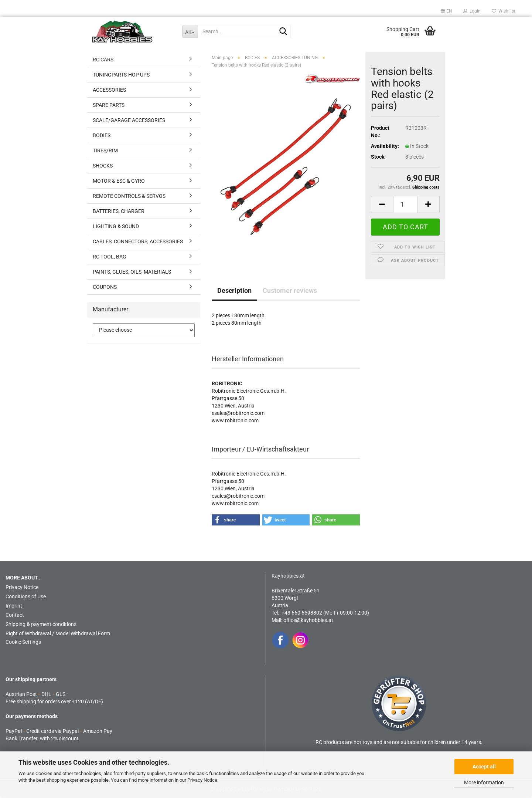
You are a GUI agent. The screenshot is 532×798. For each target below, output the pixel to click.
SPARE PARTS (109, 105)
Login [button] (472, 11)
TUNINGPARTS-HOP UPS (121, 75)
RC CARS (103, 60)
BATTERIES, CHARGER (119, 211)
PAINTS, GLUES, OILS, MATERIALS (132, 272)
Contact (15, 615)
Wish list (504, 11)
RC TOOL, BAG (110, 257)
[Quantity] (405, 204)
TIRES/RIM (105, 151)
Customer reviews (290, 290)
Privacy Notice (202, 780)
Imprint (14, 606)
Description (234, 290)
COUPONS (105, 287)
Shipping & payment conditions (41, 624)
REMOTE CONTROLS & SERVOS (129, 196)
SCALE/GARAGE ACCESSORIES (129, 120)
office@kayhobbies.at (308, 620)
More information (484, 782)
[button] (446, 11)
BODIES (102, 135)
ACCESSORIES (109, 90)
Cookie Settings (23, 642)
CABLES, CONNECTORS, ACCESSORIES (138, 241)
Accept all (484, 767)
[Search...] (190, 31)
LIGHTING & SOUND (116, 226)
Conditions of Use (26, 596)
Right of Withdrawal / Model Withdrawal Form (58, 633)
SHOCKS (103, 166)
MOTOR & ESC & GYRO (119, 181)
